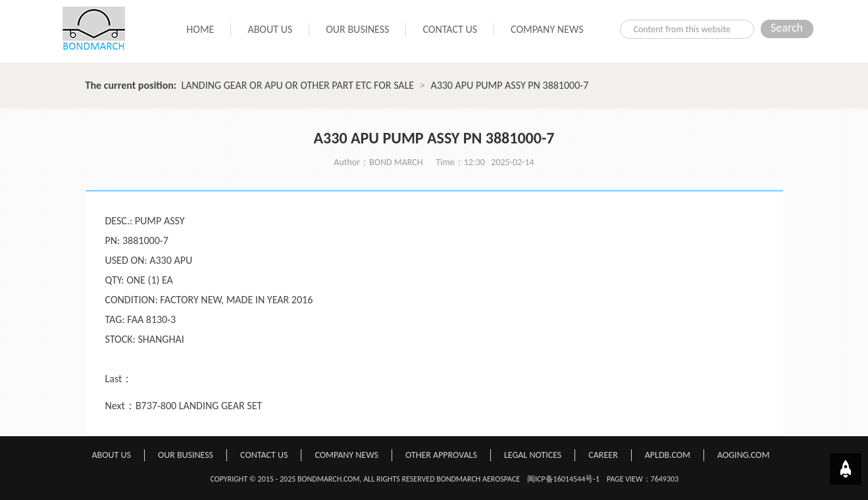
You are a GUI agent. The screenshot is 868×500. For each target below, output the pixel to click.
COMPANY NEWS (547, 29)
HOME (200, 29)
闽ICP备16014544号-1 (563, 479)
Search (787, 28)
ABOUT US (270, 29)
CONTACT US (450, 29)
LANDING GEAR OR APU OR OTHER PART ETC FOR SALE (298, 85)
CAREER (603, 455)
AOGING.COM (743, 455)
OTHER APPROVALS (441, 455)
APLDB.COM (668, 455)
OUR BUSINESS (357, 29)
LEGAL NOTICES (533, 455)
